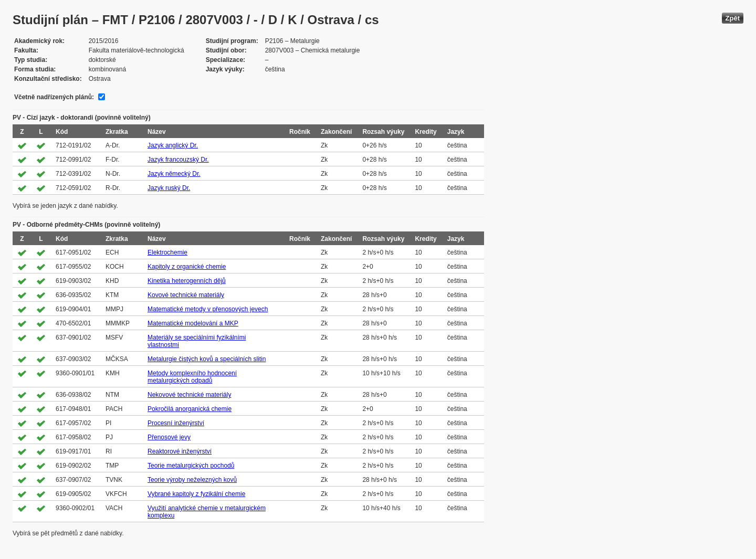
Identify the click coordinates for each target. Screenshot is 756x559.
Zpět (733, 18)
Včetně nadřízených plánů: (54, 97)
